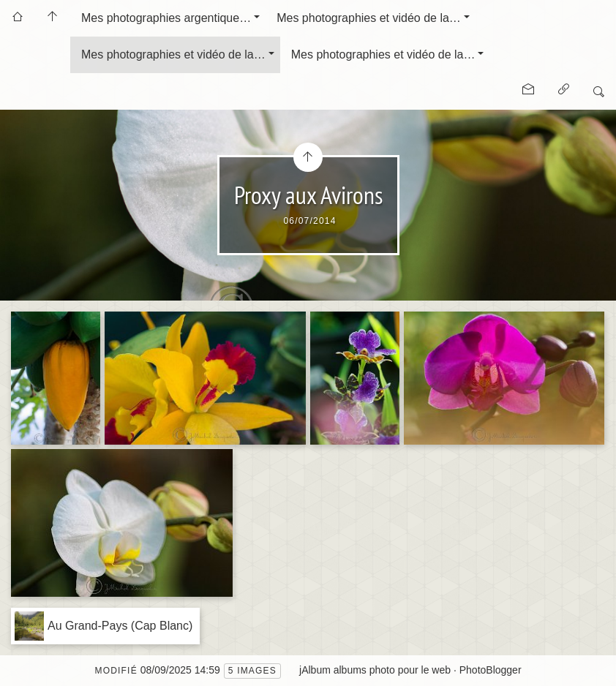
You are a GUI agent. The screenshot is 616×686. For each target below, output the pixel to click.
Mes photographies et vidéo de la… (369, 18)
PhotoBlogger (491, 670)
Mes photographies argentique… (166, 18)
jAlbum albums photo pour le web (375, 670)
